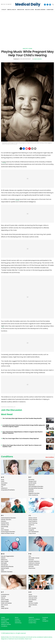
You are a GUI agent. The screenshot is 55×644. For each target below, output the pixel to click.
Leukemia (31, 525)
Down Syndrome (33, 495)
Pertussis (31, 567)
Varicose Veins (33, 598)
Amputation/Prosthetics (8, 490)
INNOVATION (21, 10)
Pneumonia (32, 568)
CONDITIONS (50, 10)
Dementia (31, 480)
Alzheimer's (4, 488)
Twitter (44, 619)
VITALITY (4, 10)
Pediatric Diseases (34, 565)
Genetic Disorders (6, 520)
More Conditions (50, 457)
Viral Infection (32, 600)
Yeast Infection (33, 605)
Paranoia (31, 560)
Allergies (4, 485)
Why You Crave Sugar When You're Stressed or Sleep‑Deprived (21, 438)
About (17, 618)
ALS (2, 486)
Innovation (4, 621)
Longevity (31, 530)
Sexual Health (5, 601)
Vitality (3, 618)
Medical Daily (28, 4)
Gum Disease (5, 530)
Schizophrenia (5, 594)
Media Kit (31, 618)
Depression (32, 485)
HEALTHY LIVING (30, 10)
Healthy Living (28, 49)
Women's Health (33, 603)
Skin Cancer (4, 605)
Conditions (7, 457)
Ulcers (30, 594)
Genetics (4, 521)
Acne (3, 480)
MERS (3, 570)
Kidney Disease (33, 520)
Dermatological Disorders (36, 486)
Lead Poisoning (33, 523)
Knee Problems (33, 521)
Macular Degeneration (7, 556)
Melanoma (4, 560)
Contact (17, 619)
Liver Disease (32, 528)
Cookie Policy (32, 623)
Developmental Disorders (36, 488)
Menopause (4, 565)
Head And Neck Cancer (8, 533)
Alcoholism (4, 483)
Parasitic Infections (34, 561)
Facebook (45, 618)
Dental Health (32, 483)
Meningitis (4, 563)
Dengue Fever (33, 481)
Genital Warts (5, 523)
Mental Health (5, 568)
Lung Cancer (32, 533)
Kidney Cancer (33, 518)
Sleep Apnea (5, 608)
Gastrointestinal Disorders (8, 518)
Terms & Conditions (34, 619)
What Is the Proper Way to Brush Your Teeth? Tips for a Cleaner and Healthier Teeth (22, 446)
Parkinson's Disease (34, 563)
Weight (31, 601)
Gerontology (5, 526)
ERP (3, 326)
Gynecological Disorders (8, 532)
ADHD (3, 481)
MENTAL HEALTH (12, 10)
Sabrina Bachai (38, 59)
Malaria (3, 558)
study (4, 162)
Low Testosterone (34, 532)
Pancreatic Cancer (34, 558)
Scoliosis (4, 596)
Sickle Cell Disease (6, 603)
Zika (30, 607)
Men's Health (5, 561)
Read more (28, 639)
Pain (30, 556)
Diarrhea (31, 492)
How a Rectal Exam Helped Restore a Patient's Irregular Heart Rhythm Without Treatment (23, 433)
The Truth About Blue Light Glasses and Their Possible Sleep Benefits (22, 418)
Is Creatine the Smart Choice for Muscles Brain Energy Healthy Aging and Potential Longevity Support (24, 426)
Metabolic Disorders (7, 572)
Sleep (3, 607)
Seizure (3, 598)
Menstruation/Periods (7, 567)
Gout (2, 528)
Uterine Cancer (33, 596)
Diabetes (31, 490)
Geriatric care (5, 525)
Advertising (18, 623)
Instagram (45, 621)
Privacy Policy (32, 621)
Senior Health (5, 600)
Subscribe (18, 621)
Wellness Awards (40, 10)
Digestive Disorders (34, 493)
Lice (30, 526)
